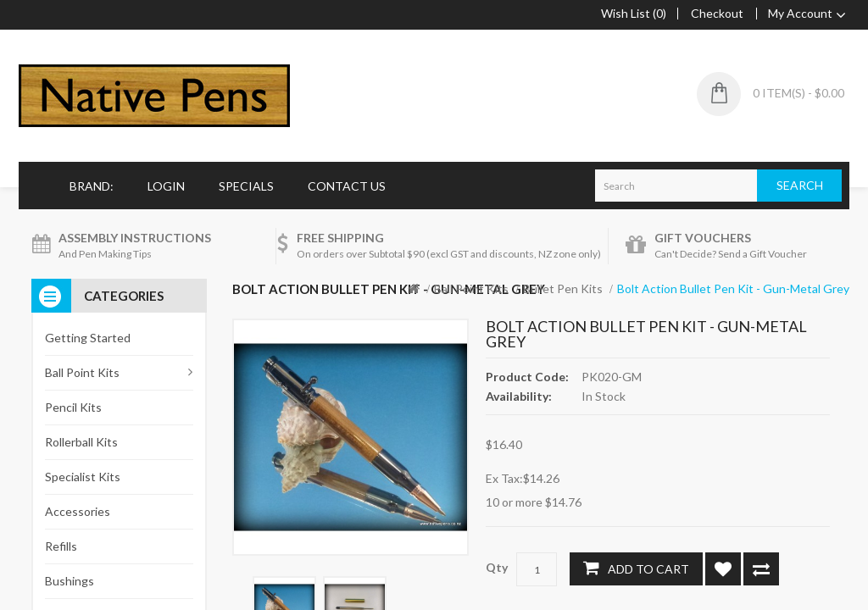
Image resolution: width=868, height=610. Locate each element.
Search (800, 185)
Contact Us (347, 186)
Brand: (92, 186)
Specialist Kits (83, 477)
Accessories (78, 511)
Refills (61, 546)
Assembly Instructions (135, 238)
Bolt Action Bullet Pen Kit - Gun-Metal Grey (733, 288)
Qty (497, 567)
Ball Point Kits (471, 288)
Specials (246, 186)
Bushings (70, 581)
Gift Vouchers (703, 238)
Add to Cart (636, 568)
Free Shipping (340, 238)
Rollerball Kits (81, 442)
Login (166, 186)
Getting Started (88, 338)
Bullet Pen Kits (563, 288)
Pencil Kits (73, 407)
